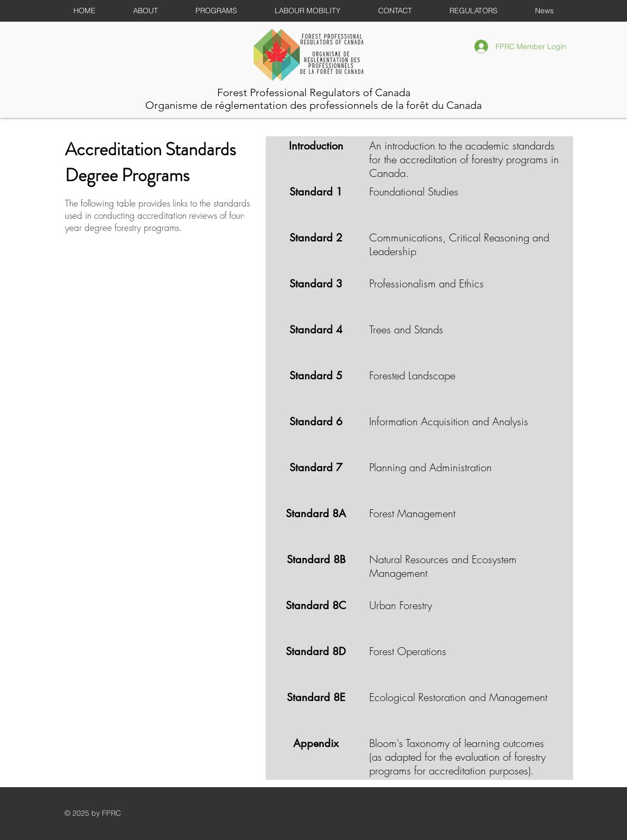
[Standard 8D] (316, 651)
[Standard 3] (316, 284)
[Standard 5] (316, 376)
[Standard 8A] (316, 514)
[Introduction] (316, 146)
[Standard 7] (316, 468)
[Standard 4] (316, 330)
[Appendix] (316, 743)
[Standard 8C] (316, 605)
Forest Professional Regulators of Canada (314, 92)
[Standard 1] (316, 192)
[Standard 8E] (316, 697)
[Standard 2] (316, 238)
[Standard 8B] (316, 559)
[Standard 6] (316, 422)
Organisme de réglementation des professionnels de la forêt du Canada (313, 105)
